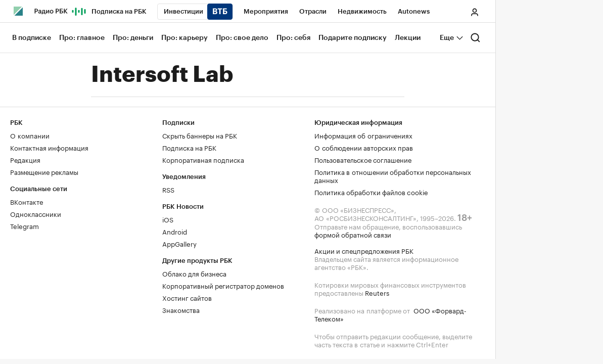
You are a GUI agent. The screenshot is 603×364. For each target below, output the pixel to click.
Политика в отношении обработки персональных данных (393, 175)
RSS (168, 189)
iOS (168, 219)
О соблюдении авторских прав (364, 147)
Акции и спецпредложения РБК (364, 250)
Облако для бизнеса (194, 273)
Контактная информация (49, 147)
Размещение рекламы (44, 171)
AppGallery (179, 243)
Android (175, 231)
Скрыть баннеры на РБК (200, 135)
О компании (30, 135)
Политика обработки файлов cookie (371, 192)
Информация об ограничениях (363, 135)
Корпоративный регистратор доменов (223, 285)
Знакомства (181, 309)
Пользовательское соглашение (363, 159)
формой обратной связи (353, 234)
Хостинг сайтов (187, 297)
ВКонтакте (27, 201)
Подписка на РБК (189, 147)
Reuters (377, 292)
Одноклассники (36, 213)
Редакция (25, 159)
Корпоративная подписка (203, 159)
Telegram (25, 225)
